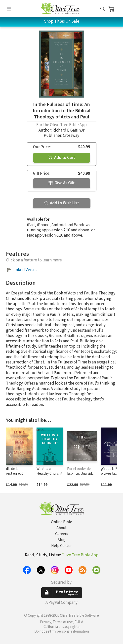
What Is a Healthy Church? (49, 471)
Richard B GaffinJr (68, 130)
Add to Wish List (61, 203)
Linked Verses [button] (25, 270)
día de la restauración (16, 471)
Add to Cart (62, 158)
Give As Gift (61, 183)
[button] (102, 9)
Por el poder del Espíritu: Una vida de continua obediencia (80, 476)
